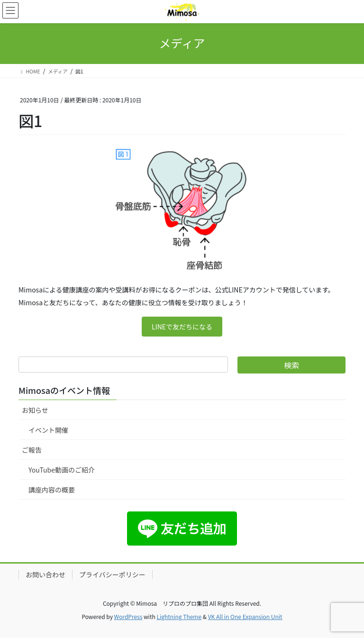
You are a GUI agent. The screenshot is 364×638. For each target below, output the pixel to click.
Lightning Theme (179, 616)
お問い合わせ (45, 574)
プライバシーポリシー (112, 574)
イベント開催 (48, 430)
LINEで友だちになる (182, 327)
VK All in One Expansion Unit (245, 616)
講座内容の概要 (52, 490)
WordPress (128, 616)
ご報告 (32, 450)
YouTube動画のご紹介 (62, 470)
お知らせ (35, 410)
